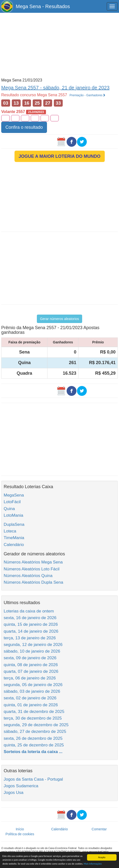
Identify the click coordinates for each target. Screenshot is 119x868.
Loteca (10, 531)
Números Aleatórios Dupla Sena (33, 582)
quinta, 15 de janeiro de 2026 (31, 624)
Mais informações (93, 864)
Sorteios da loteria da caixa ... (33, 752)
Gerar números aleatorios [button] (60, 319)
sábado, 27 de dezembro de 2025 (35, 731)
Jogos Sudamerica (21, 786)
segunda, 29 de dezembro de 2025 (36, 725)
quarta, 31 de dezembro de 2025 (34, 712)
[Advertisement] (59, 45)
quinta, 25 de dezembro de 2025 (34, 745)
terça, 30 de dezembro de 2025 (33, 718)
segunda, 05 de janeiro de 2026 (33, 685)
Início (20, 829)
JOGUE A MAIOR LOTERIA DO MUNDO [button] (60, 156)
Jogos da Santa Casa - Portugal (33, 779)
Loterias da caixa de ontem (29, 611)
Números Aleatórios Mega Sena (33, 562)
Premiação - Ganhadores (88, 95)
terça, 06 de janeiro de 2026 (30, 678)
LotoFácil (12, 502)
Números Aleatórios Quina (28, 576)
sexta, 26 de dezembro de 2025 (33, 738)
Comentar (99, 829)
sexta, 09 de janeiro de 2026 (30, 658)
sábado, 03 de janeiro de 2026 (32, 691)
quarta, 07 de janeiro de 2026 (31, 671)
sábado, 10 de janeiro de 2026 (32, 651)
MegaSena (14, 495)
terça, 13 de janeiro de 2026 (30, 638)
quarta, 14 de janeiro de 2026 (31, 631)
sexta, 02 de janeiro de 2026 (30, 698)
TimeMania (14, 538)
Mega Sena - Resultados (43, 6)
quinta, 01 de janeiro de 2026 (31, 705)
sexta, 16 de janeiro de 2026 (30, 618)
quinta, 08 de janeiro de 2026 (31, 665)
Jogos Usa (14, 793)
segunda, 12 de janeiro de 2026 (33, 645)
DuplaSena (14, 524)
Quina (9, 509)
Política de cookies (20, 834)
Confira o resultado (24, 127)
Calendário (14, 545)
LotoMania (13, 515)
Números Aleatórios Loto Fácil (32, 569)
